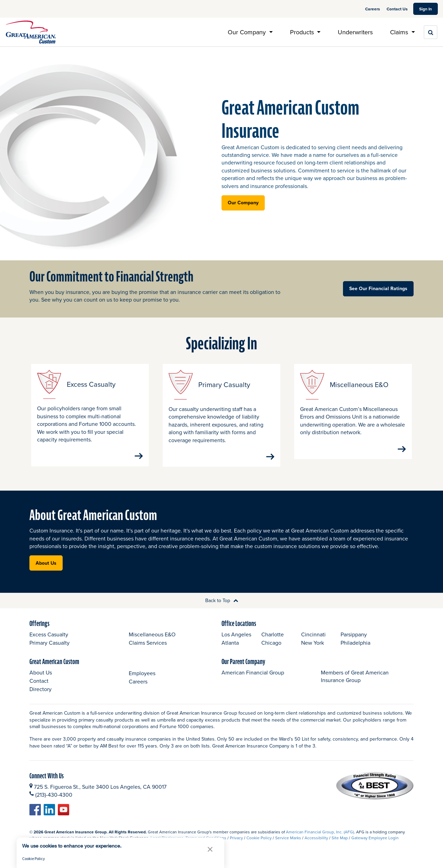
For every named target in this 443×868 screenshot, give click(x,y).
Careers (373, 9)
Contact (39, 688)
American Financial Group (253, 679)
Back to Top (222, 607)
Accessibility (316, 845)
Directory (40, 696)
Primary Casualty (49, 650)
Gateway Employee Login (375, 845)
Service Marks (288, 845)
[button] (210, 849)
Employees (142, 680)
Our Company (243, 203)
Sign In (428, 9)
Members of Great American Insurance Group (355, 683)
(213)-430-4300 (54, 802)
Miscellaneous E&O (152, 641)
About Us (46, 570)
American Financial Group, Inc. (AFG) (320, 839)
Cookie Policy (259, 845)
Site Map (340, 845)
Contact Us (397, 9)
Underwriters (355, 32)
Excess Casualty (49, 641)
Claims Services (148, 650)
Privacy (236, 845)
